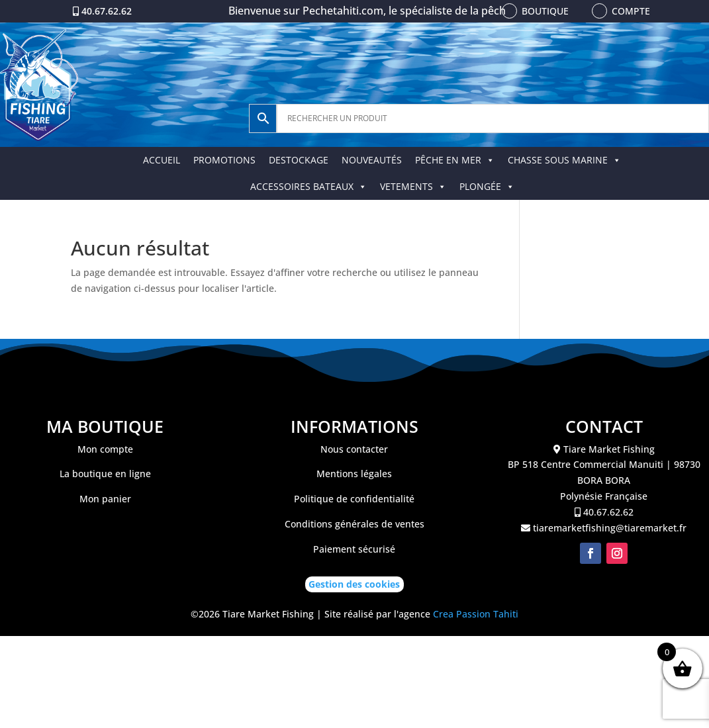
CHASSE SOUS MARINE (564, 160)
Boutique (545, 11)
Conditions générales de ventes (354, 524)
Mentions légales (354, 474)
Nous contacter (354, 449)
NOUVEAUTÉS (372, 160)
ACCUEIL (162, 160)
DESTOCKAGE (299, 160)
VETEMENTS (413, 186)
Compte (631, 11)
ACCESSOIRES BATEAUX (308, 186)
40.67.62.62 (107, 11)
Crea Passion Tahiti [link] (476, 614)
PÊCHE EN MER (455, 160)
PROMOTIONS (224, 160)
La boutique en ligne (105, 474)
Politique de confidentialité (354, 499)
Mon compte (105, 449)
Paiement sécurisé (354, 549)
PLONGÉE (487, 186)
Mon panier (105, 499)
